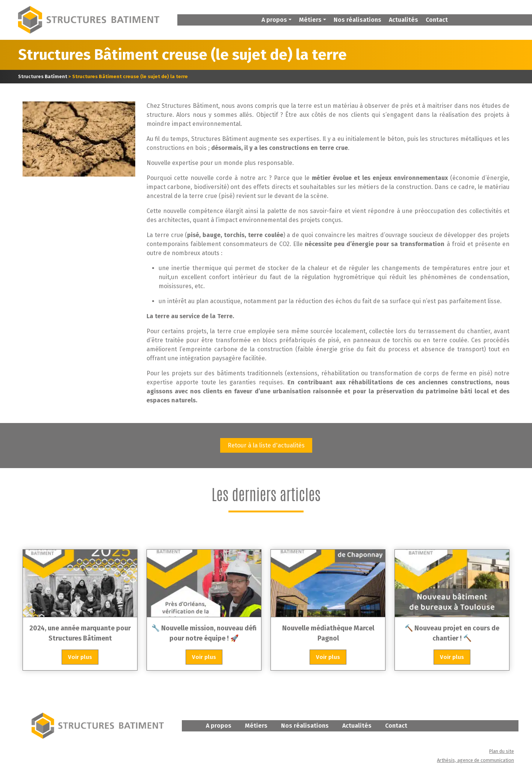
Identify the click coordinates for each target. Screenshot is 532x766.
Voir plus (80, 657)
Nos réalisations (357, 20)
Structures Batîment (43, 76)
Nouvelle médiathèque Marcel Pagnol (328, 633)
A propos (219, 726)
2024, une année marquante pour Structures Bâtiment (80, 633)
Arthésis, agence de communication (475, 760)
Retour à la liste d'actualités (266, 445)
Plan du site (502, 751)
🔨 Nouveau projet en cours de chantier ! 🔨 (452, 633)
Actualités (404, 20)
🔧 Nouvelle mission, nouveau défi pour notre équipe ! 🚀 (204, 633)
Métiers (256, 726)
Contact (437, 20)
